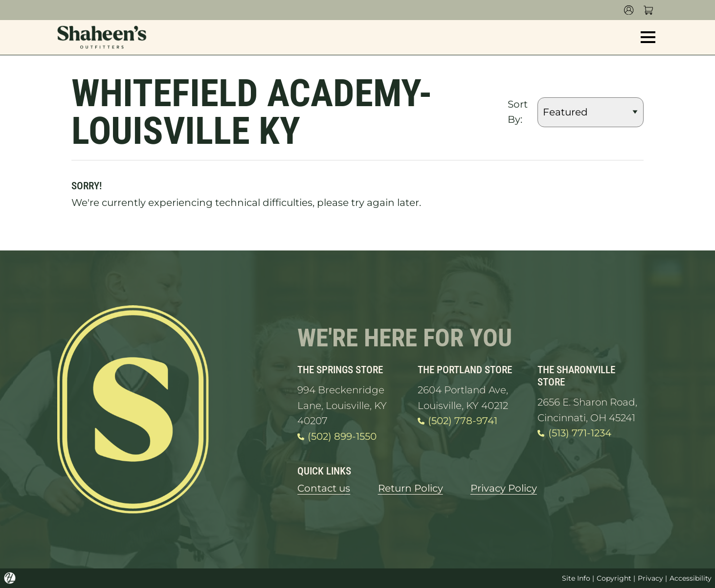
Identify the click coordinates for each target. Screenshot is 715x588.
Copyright (614, 578)
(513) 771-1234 (574, 433)
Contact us (324, 488)
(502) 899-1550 (337, 437)
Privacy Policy (504, 488)
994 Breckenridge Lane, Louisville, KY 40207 (342, 405)
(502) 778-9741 (458, 421)
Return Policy (411, 488)
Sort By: (518, 112)
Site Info (576, 578)
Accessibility (691, 578)
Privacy (650, 578)
